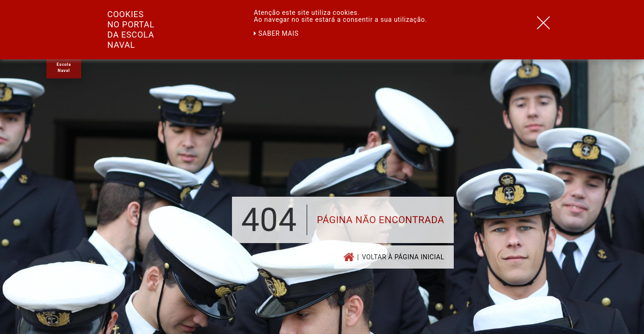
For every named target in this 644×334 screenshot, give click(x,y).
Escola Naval (64, 67)
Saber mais (276, 33)
